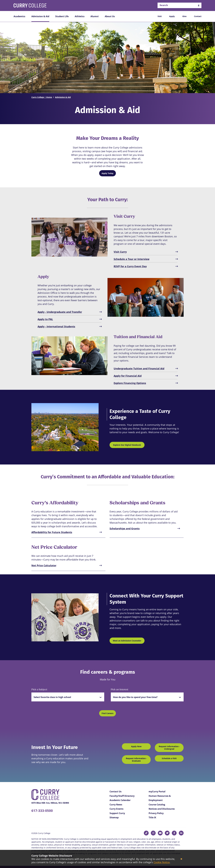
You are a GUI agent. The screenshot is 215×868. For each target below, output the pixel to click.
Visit (160, 16)
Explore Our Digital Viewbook (127, 445)
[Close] (181, 859)
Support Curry (117, 813)
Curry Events (116, 809)
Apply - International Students (56, 326)
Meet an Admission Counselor (127, 641)
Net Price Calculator (44, 565)
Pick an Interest (119, 690)
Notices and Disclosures (162, 809)
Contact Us (116, 792)
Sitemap (114, 817)
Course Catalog (157, 805)
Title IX (152, 817)
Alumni (95, 16)
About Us (110, 16)
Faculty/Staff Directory (122, 796)
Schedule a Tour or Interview (131, 259)
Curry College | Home (42, 97)
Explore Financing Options (130, 383)
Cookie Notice (162, 862)
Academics (19, 16)
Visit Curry (120, 252)
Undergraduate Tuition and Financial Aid (139, 368)
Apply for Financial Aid (128, 376)
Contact (198, 16)
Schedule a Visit (169, 758)
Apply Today (107, 173)
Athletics (80, 16)
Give (184, 16)
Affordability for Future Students (52, 532)
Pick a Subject (39, 690)
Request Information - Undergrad (169, 748)
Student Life (62, 16)
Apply (172, 16)
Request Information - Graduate (136, 760)
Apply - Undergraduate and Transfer (60, 312)
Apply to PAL (45, 319)
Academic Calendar (120, 800)
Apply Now (136, 746)
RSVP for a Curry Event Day (130, 266)
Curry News (116, 805)
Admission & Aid (40, 16)
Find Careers (107, 713)
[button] (199, 5)
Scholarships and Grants (125, 528)
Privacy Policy (156, 813)
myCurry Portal (157, 792)
